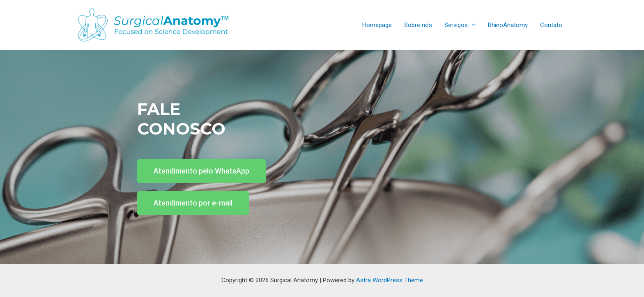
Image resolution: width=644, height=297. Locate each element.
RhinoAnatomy (508, 25)
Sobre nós (418, 25)
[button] (201, 171)
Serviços (456, 25)
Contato (551, 25)
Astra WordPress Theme (390, 280)
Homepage (377, 25)
